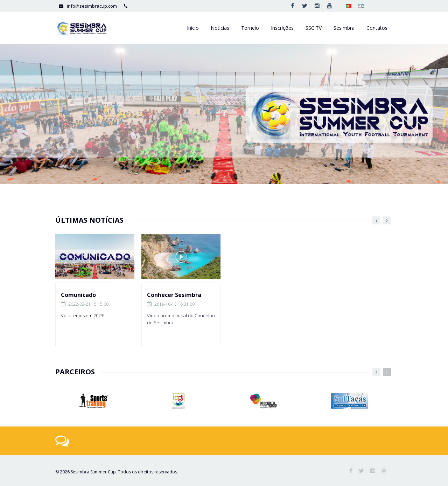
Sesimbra (344, 28)
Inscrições (282, 28)
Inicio (193, 28)
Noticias (220, 28)
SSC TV (314, 28)
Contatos (377, 28)
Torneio (250, 28)
